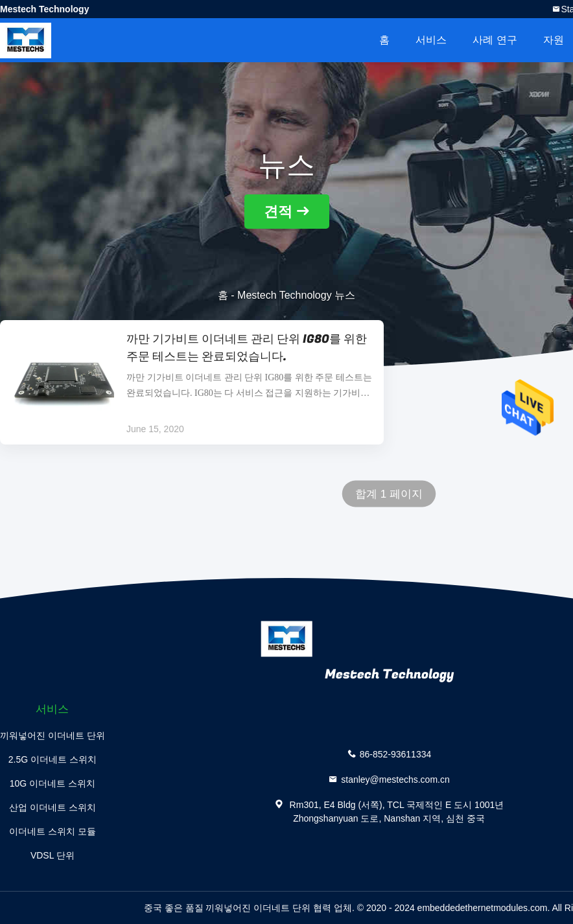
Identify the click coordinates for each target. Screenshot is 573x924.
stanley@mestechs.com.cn (395, 780)
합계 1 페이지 (389, 494)
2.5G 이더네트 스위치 (53, 759)
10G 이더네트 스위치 (53, 783)
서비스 (431, 40)
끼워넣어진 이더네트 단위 (53, 735)
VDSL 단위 (53, 855)
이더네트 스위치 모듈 (53, 831)
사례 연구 (495, 40)
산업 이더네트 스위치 (53, 807)
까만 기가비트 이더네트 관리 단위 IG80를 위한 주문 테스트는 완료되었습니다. (247, 348)
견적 (278, 212)
